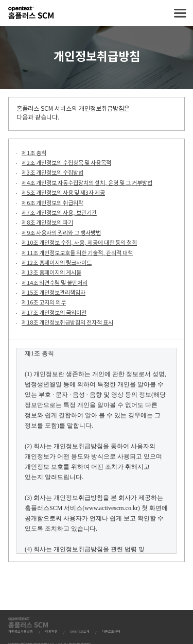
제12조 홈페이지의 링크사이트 (57, 263)
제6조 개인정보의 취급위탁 (52, 203)
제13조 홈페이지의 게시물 (51, 273)
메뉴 (180, 13)
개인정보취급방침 (21, 632)
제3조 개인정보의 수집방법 (52, 173)
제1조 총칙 (34, 153)
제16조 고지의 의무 (44, 303)
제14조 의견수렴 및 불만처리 (55, 283)
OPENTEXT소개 (80, 632)
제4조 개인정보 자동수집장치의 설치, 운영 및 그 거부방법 (87, 183)
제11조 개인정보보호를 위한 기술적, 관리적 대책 (77, 253)
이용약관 (51, 632)
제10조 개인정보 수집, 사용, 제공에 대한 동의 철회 (79, 243)
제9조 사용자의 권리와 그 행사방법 (61, 233)
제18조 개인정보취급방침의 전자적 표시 (67, 323)
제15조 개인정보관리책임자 (54, 293)
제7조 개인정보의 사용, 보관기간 (59, 213)
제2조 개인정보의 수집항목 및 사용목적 (66, 163)
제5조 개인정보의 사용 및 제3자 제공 (63, 193)
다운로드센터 (111, 632)
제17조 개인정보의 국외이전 (54, 313)
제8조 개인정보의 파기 (47, 223)
